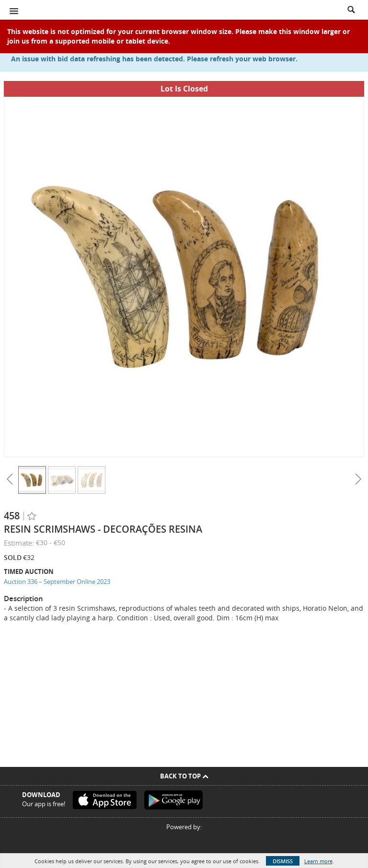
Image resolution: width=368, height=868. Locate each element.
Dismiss (283, 861)
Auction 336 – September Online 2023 (57, 582)
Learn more (318, 861)
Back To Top (184, 776)
